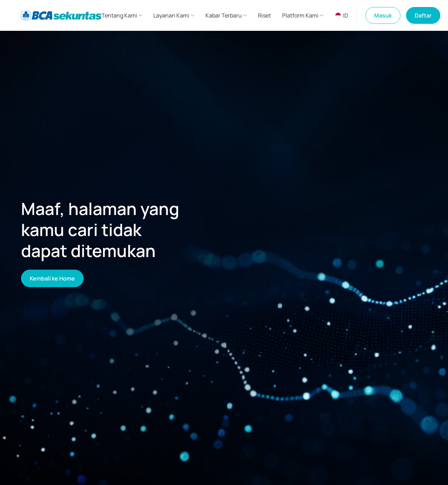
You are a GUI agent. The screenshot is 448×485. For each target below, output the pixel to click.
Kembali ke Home (52, 278)
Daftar (423, 15)
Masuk (383, 15)
